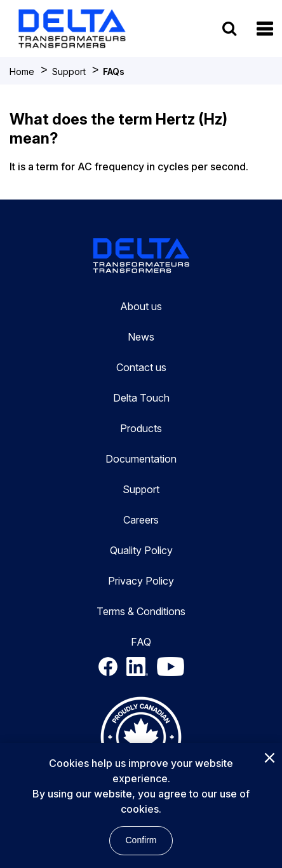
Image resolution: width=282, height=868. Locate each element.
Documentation (141, 459)
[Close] (269, 759)
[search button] (229, 28)
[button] (265, 29)
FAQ (141, 642)
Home (22, 71)
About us (141, 306)
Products (141, 428)
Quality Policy (141, 550)
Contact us (141, 367)
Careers (141, 520)
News (141, 337)
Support (69, 71)
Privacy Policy (141, 581)
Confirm (141, 840)
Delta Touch (141, 398)
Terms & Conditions (141, 611)
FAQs (114, 71)
